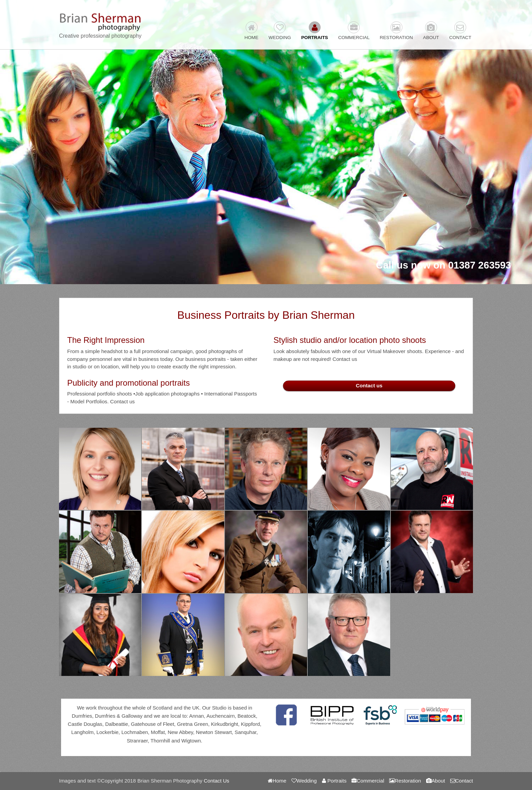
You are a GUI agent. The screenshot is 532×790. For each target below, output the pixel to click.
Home (252, 31)
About (431, 31)
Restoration (396, 31)
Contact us (369, 385)
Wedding (280, 31)
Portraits (315, 31)
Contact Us (217, 781)
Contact (460, 31)
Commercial (354, 31)
